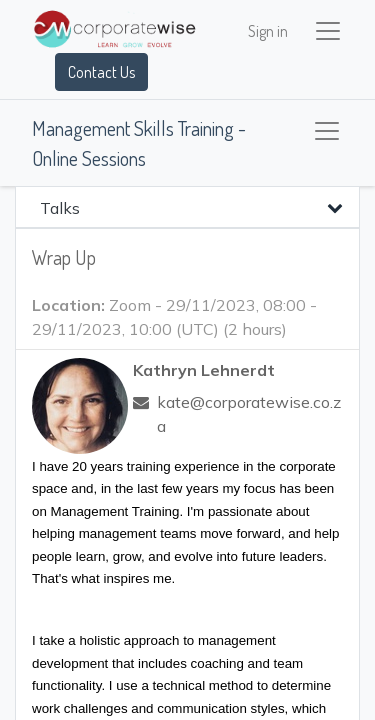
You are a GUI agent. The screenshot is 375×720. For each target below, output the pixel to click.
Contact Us (101, 72)
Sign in (268, 31)
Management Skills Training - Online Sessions (139, 143)
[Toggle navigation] (327, 131)
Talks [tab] (60, 208)
